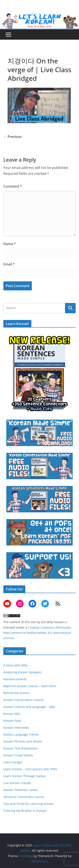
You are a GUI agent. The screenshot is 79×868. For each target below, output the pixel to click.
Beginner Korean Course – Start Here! (30, 686)
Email (9, 264)
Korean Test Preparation (21, 748)
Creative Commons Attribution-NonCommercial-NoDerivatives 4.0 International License (38, 633)
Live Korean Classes (17, 783)
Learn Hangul (13, 762)
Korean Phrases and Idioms (23, 741)
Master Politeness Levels (21, 790)
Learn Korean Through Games (25, 776)
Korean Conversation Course (23, 700)
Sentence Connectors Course (24, 797)
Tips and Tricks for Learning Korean (29, 804)
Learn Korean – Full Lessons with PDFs (30, 769)
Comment (13, 186)
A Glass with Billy (15, 665)
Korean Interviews (16, 728)
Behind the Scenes (17, 693)
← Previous (13, 137)
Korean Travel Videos (18, 755)
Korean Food (12, 721)
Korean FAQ (12, 714)
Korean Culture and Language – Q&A (29, 707)
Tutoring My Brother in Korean (25, 811)
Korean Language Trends (21, 734)
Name (10, 244)
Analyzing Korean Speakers (23, 672)
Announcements (15, 679)
